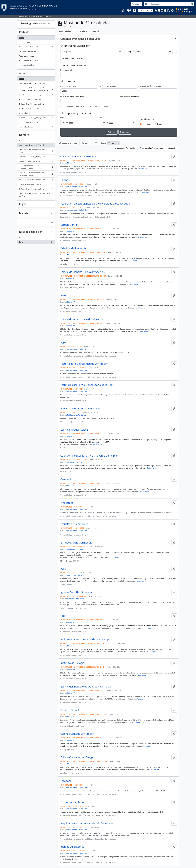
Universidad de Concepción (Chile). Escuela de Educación (36, 174)
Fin (101, 118)
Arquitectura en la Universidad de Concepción (87, 823)
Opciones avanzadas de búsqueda (80, 39)
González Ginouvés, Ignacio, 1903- (36, 118)
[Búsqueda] (170, 4)
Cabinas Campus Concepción (77, 734)
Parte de (24, 32)
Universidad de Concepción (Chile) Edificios (36, 151)
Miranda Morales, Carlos (36, 123)
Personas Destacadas (36, 52)
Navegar (136, 4)
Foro (63, 343)
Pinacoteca (67, 503)
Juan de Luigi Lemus (72, 847)
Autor (23, 73)
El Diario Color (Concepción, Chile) (36, 105)
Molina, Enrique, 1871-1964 (36, 109)
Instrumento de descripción (150, 86)
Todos (21, 38)
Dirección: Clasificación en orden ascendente (158, 148)
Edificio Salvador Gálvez (74, 430)
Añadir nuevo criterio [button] (72, 58)
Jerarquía (87, 143)
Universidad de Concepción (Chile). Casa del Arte (36, 195)
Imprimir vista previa (69, 143)
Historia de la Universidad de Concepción (84, 364)
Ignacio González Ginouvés (76, 592)
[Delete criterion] (176, 52)
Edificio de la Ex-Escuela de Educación (82, 319)
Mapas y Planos (36, 43)
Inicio (62, 118)
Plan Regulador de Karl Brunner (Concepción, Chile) (36, 167)
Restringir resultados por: (36, 23)
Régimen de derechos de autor (72, 96)
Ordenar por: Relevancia (125, 148)
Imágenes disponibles (109, 86)
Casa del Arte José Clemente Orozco (81, 156)
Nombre (24, 135)
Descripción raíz (66, 70)
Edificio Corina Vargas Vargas (77, 757)
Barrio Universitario (72, 802)
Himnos (65, 180)
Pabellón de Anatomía (73, 248)
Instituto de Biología (72, 663)
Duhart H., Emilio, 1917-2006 (36, 162)
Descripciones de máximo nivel (75, 106)
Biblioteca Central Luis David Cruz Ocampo (85, 639)
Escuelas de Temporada (74, 524)
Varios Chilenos (36, 114)
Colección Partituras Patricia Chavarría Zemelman (89, 456)
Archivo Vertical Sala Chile (36, 47)
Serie (36, 242)
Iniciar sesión (145, 10)
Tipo (22, 222)
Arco (63, 295)
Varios (64, 569)
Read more (143, 169)
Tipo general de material (129, 96)
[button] (123, 10)
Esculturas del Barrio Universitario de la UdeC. (87, 385)
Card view (100, 143)
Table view (114, 143)
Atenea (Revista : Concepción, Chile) (36, 180)
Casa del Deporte (70, 710)
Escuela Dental (69, 225)
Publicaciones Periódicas (36, 61)
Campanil (66, 479)
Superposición (148, 124)
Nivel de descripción (31, 232)
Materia (24, 213)
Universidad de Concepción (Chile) (36, 84)
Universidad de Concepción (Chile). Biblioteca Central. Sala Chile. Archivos (36, 89)
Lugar (23, 204)
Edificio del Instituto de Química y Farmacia (85, 687)
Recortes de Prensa (36, 56)
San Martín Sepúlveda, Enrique (36, 95)
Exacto (160, 124)
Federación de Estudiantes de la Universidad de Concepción (95, 204)
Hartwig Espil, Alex (36, 127)
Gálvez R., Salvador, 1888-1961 (36, 185)
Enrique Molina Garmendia (76, 543)
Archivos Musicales (36, 66)
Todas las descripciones (99, 106)
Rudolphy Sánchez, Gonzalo (36, 100)
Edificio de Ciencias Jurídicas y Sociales (82, 272)
